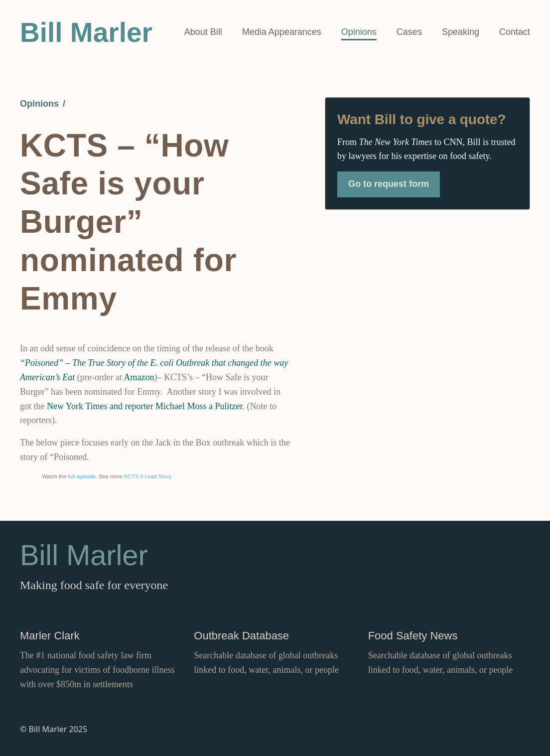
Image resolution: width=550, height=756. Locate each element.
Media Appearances (282, 32)
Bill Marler (86, 32)
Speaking (461, 32)
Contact (515, 32)
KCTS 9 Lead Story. (148, 476)
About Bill (203, 32)
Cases (409, 32)
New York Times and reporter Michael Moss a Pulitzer (144, 406)
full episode (82, 476)
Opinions (359, 32)
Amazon (139, 377)
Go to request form (389, 184)
